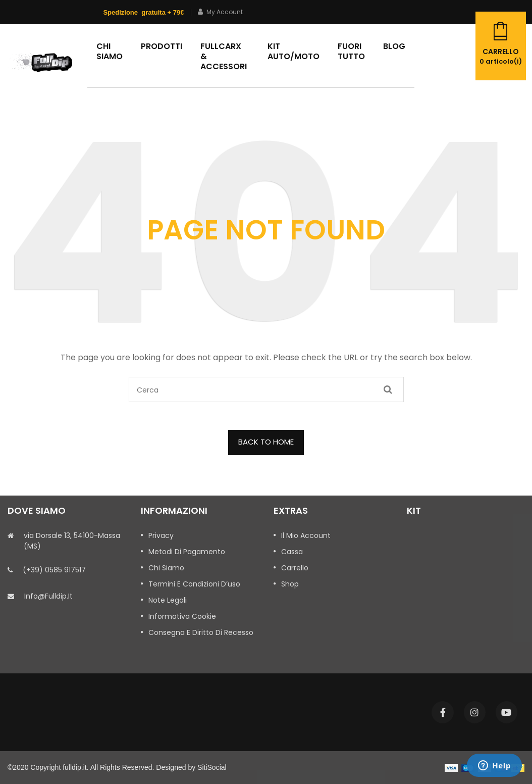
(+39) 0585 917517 (54, 570)
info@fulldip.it (48, 596)
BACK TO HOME (266, 442)
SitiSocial (212, 767)
